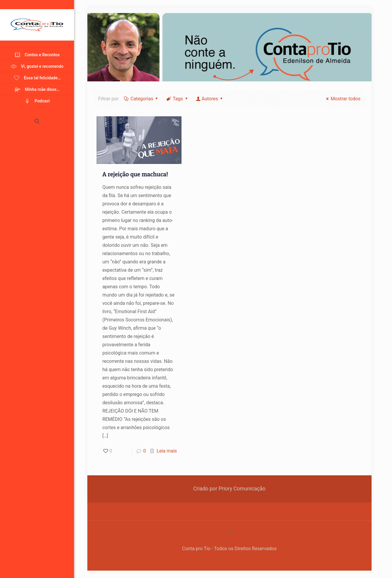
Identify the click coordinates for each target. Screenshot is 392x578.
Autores (210, 99)
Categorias (141, 99)
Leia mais (167, 451)
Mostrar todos (342, 99)
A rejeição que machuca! (135, 174)
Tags (177, 99)
